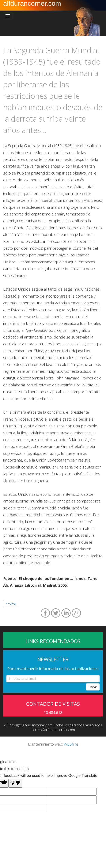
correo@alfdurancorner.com (53, 730)
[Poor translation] (15, 783)
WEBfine (71, 744)
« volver (11, 603)
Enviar (93, 687)
